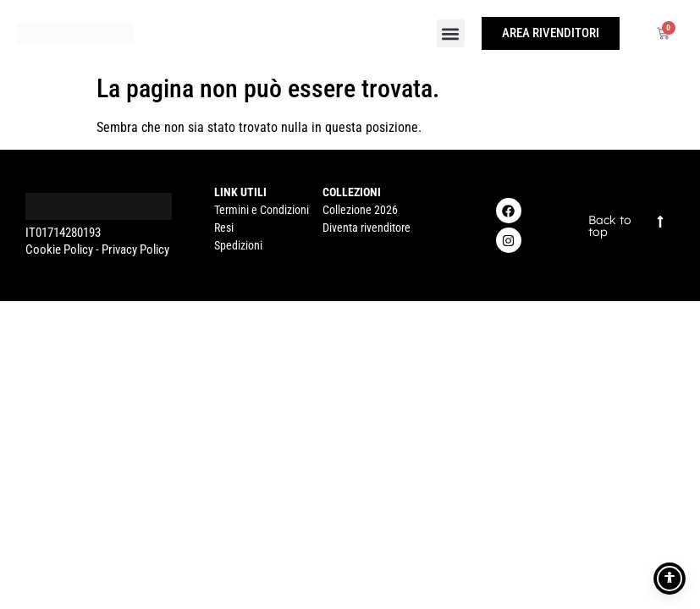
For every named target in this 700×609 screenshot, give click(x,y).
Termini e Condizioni (262, 210)
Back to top (610, 226)
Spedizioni (238, 245)
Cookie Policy (59, 250)
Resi (224, 228)
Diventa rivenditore (367, 228)
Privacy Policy (135, 250)
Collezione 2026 (360, 210)
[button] (451, 33)
